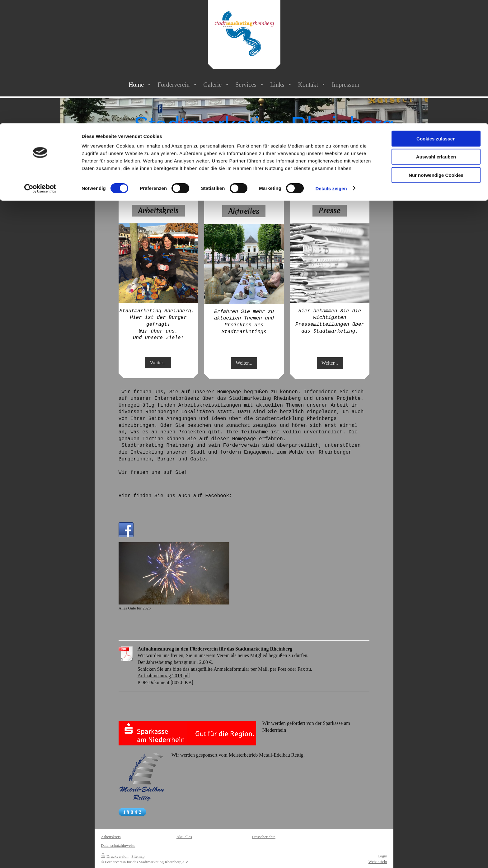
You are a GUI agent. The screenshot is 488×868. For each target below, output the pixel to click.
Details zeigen (331, 65)
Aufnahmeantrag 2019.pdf (164, 676)
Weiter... (158, 363)
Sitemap (138, 856)
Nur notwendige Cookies (436, 52)
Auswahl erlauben (436, 34)
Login (382, 856)
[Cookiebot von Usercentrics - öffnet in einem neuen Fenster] (40, 65)
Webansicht (378, 862)
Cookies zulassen (436, 15)
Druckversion (115, 856)
